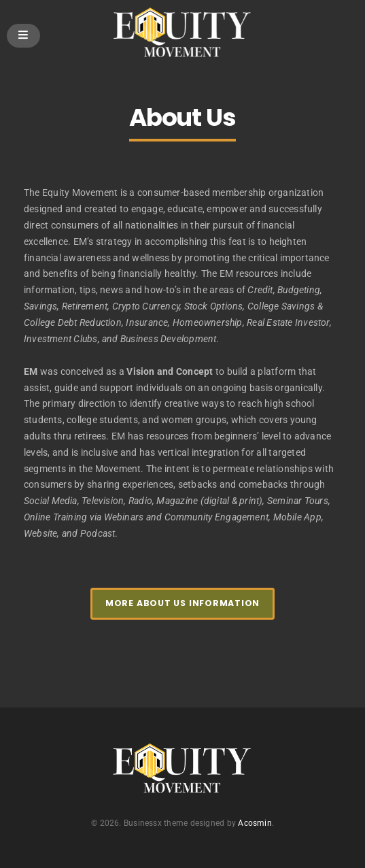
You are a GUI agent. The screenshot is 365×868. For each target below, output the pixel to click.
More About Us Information (182, 603)
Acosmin (255, 823)
